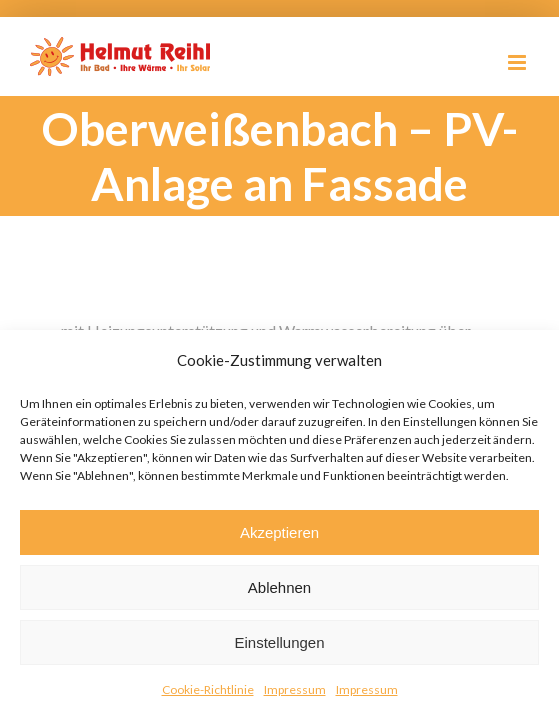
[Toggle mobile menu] (518, 62)
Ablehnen (279, 587)
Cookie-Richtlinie (208, 689)
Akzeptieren (279, 532)
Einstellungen (279, 642)
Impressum (295, 689)
